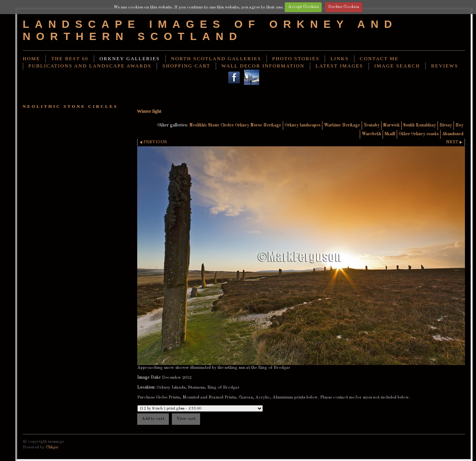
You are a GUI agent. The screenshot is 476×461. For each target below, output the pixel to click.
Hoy (459, 125)
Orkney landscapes (303, 125)
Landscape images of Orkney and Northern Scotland (210, 30)
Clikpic (52, 447)
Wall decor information (263, 66)
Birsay (446, 125)
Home (32, 59)
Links (340, 59)
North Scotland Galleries (216, 59)
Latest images (339, 66)
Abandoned (453, 134)
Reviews (445, 66)
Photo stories (296, 59)
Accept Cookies (303, 7)
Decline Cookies (344, 7)
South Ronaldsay (420, 125)
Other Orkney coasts (419, 134)
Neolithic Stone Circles (212, 125)
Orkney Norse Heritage (258, 125)
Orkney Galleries (130, 59)
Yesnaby (372, 125)
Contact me (379, 59)
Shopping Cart (186, 66)
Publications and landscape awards (90, 66)
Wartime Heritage (342, 125)
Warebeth (371, 134)
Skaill (390, 134)
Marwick (391, 125)
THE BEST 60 (70, 59)
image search (397, 66)
